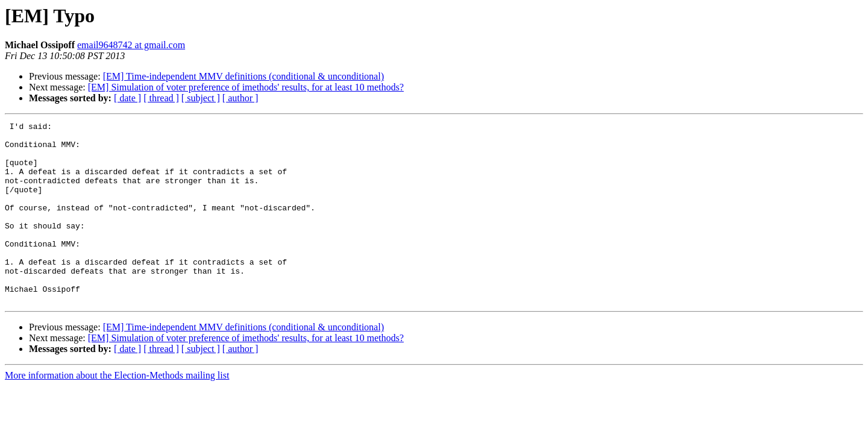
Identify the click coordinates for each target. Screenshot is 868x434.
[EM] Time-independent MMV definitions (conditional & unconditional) (244, 76)
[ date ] (127, 98)
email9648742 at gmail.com (131, 45)
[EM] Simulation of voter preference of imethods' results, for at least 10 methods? (246, 87)
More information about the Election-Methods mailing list (117, 411)
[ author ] (241, 98)
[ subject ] (201, 98)
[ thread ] (161, 98)
